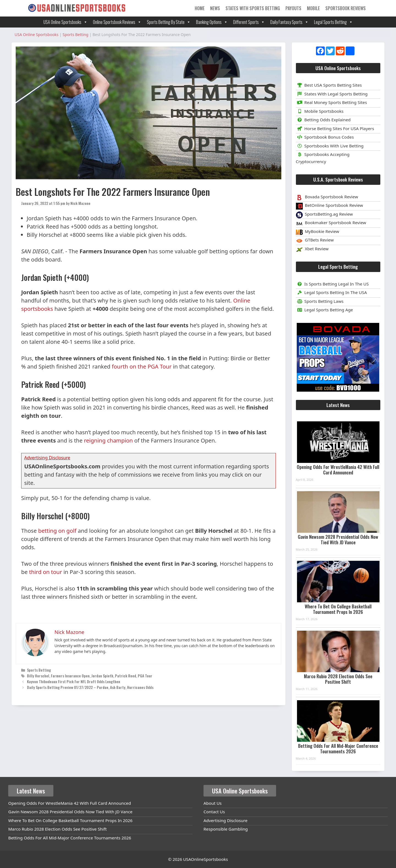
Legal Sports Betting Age (324, 310)
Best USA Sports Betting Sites (329, 85)
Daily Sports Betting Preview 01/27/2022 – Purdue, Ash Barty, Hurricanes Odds (90, 687)
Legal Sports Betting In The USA (332, 292)
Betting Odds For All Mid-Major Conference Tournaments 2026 (338, 748)
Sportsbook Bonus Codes (325, 137)
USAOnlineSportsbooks (206, 859)
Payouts (293, 8)
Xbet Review (317, 249)
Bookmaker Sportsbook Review (336, 223)
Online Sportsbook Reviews (117, 22)
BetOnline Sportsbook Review (334, 205)
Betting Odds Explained (323, 120)
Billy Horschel (38, 676)
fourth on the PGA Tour (142, 366)
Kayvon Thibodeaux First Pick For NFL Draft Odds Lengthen (74, 681)
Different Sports (249, 22)
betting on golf (57, 531)
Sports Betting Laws (320, 301)
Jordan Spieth (102, 676)
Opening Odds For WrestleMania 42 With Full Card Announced (338, 470)
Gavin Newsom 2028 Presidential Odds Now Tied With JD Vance (338, 539)
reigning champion (108, 440)
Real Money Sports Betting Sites (332, 102)
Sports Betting (39, 670)
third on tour (46, 572)
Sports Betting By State (169, 22)
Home (200, 8)
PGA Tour (145, 676)
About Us (213, 803)
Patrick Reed (126, 676)
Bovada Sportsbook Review (332, 197)
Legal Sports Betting (333, 22)
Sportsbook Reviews (346, 8)
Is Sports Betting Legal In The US (332, 284)
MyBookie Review (322, 231)
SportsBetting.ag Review (329, 214)
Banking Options (212, 22)
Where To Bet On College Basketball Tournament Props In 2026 (338, 609)
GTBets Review (319, 240)
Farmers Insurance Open (70, 676)
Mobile (313, 8)
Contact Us (214, 812)
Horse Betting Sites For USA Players (335, 128)
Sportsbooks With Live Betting (330, 146)
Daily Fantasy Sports (289, 22)
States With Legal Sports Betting (332, 94)
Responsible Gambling (226, 829)
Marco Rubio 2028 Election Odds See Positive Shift (338, 679)
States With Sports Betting (253, 8)
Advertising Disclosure (226, 820)
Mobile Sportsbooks (320, 111)
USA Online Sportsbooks (65, 22)
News (215, 8)
